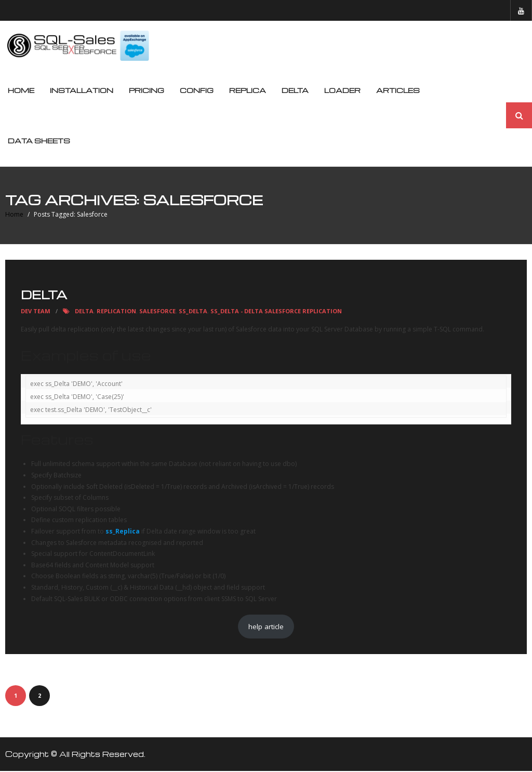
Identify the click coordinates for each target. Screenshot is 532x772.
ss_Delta (193, 311)
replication (116, 311)
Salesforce (157, 311)
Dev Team (36, 311)
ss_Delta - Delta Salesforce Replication (276, 311)
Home (21, 91)
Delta (44, 295)
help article (266, 628)
